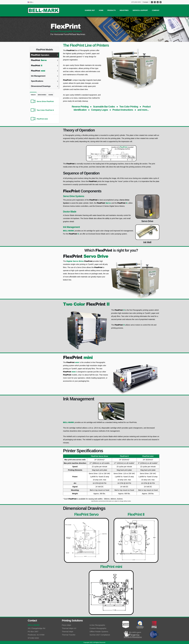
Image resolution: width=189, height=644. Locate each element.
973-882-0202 (33, 638)
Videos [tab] (33, 95)
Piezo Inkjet (67, 625)
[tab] (45, 55)
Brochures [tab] (42, 95)
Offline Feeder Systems (99, 632)
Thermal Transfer (69, 635)
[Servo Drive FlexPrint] (44, 101)
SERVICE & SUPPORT (140, 10)
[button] (30, 2)
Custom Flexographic (98, 628)
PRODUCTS (112, 10)
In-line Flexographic (97, 625)
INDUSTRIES (124, 10)
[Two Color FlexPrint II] (44, 110)
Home (101, 10)
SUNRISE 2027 (90, 10)
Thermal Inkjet (68, 632)
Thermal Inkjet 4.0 (69, 628)
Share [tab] (51, 95)
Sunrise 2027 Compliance (100, 635)
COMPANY (156, 10)
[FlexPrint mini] (44, 119)
